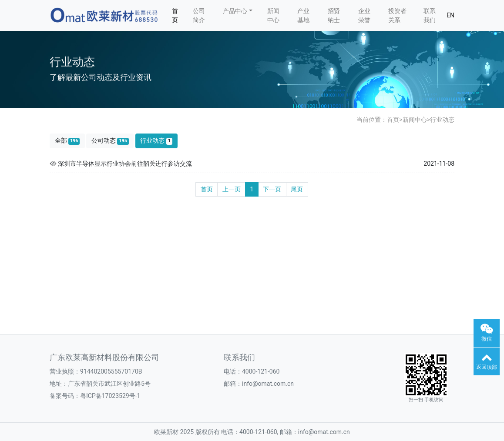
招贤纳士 (334, 15)
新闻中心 (273, 15)
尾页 (297, 189)
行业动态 (442, 120)
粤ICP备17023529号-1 (110, 396)
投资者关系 (397, 15)
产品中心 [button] (235, 11)
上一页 (232, 189)
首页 (175, 15)
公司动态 (110, 141)
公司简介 (199, 15)
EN (450, 15)
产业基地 (303, 15)
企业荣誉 (364, 15)
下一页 (272, 189)
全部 (67, 141)
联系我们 (430, 15)
